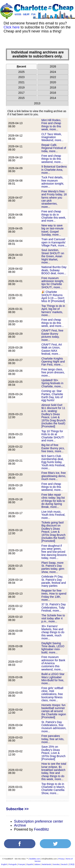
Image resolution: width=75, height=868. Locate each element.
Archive (20, 825)
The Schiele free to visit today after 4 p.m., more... (53, 618)
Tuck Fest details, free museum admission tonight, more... (53, 182)
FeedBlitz (41, 829)
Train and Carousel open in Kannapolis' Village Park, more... (54, 242)
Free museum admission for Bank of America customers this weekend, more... (53, 663)
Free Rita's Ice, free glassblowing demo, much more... (54, 476)
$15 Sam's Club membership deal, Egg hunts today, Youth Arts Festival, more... (53, 462)
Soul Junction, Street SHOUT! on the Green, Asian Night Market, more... (53, 256)
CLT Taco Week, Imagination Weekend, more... (52, 137)
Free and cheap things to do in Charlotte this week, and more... (54, 216)
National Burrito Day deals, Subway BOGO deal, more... (54, 270)
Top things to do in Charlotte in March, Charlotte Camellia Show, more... (53, 789)
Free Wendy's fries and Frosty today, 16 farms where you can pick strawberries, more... (54, 199)
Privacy (61, 859)
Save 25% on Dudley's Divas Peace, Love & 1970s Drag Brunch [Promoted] (53, 753)
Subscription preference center (38, 821)
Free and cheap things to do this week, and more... (52, 323)
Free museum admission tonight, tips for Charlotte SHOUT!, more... (53, 283)
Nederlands (46, 864)
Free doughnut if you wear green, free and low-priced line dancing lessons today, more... (54, 552)
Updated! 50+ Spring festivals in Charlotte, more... (52, 383)
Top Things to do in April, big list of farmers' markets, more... (53, 310)
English (4, 864)
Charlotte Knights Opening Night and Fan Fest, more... (53, 362)
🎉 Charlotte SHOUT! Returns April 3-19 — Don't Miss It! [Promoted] (53, 296)
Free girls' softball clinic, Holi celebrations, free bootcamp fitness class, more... (52, 694)
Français (22, 864)
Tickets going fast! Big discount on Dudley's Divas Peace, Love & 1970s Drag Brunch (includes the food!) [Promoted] (53, 532)
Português (13, 864)
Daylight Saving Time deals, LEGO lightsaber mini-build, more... (53, 648)
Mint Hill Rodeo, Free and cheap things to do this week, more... (51, 125)
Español (30, 864)
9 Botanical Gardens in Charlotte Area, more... (54, 170)
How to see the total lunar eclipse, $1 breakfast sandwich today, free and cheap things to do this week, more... (54, 771)
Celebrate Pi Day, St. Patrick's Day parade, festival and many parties (54, 581)
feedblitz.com (35, 859)
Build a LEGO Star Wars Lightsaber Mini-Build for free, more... (53, 679)
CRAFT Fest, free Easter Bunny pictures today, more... (52, 335)
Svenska (56, 864)
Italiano (37, 864)
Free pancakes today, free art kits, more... (53, 739)
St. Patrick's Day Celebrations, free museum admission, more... (54, 727)
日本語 (72, 864)
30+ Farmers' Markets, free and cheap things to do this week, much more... (53, 632)
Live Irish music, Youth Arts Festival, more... (53, 515)
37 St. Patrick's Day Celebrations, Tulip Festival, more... (54, 607)
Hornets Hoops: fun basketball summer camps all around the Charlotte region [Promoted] (54, 711)
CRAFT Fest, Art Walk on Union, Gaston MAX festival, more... (52, 349)
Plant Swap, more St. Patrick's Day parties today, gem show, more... (53, 567)
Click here (12, 27)
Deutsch (64, 864)
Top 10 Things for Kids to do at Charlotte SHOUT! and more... (53, 436)
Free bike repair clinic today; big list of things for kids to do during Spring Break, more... (53, 501)
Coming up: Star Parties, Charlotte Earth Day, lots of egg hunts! (52, 396)
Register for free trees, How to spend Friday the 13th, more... (54, 595)
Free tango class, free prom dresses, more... (53, 372)
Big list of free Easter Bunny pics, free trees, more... (53, 448)
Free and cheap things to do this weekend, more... (52, 159)
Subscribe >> (17, 809)
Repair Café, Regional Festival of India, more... (54, 148)
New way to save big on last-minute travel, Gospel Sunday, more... (52, 230)
